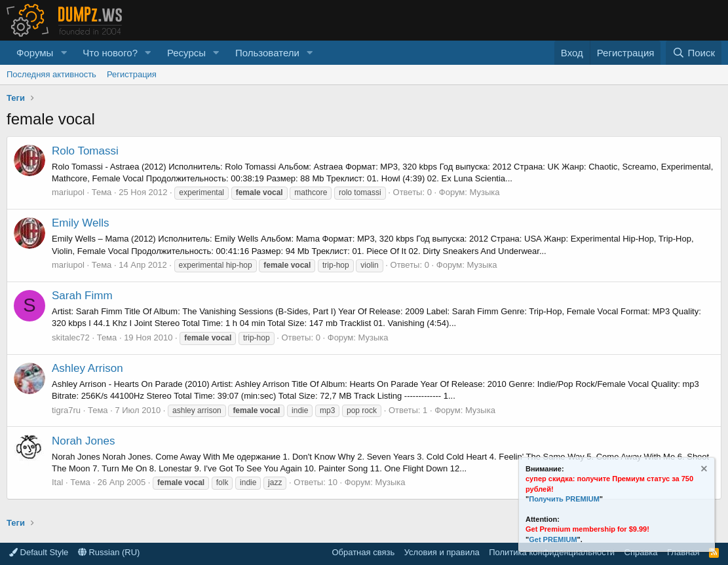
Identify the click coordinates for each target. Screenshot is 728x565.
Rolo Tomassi (85, 151)
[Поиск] (694, 53)
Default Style (39, 552)
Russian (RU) (109, 552)
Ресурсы (186, 53)
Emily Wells (81, 223)
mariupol (68, 192)
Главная (683, 552)
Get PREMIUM (553, 539)
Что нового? (110, 53)
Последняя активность (51, 74)
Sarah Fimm (82, 296)
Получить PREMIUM (564, 499)
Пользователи (267, 53)
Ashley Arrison (87, 368)
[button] (64, 53)
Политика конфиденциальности (552, 552)
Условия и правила (442, 552)
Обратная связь (363, 552)
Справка (641, 552)
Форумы (35, 53)
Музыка (485, 192)
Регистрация (132, 74)
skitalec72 (71, 337)
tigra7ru (66, 410)
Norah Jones (83, 441)
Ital (57, 482)
